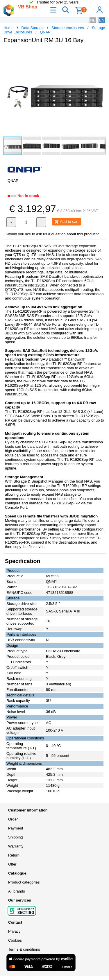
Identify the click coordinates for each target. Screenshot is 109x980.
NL (93, 20)
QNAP (45, 32)
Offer (12, 864)
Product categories (24, 882)
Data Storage (33, 28)
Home (9, 28)
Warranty (16, 846)
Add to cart (66, 222)
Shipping (16, 837)
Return (14, 855)
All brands (17, 891)
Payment (16, 828)
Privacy (14, 931)
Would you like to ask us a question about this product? (53, 234)
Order (13, 819)
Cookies (15, 940)
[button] (100, 54)
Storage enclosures (68, 28)
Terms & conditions (24, 949)
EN (102, 20)
